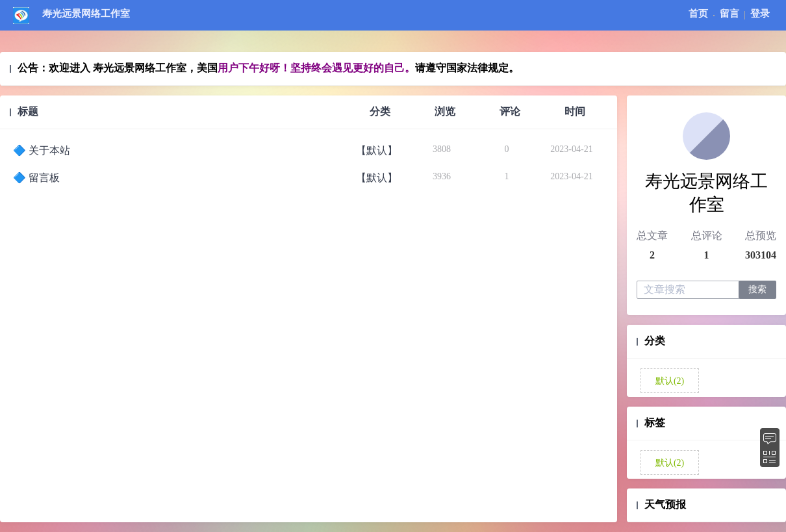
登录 (760, 14)
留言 (729, 14)
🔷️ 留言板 (36, 178)
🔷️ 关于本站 (42, 150)
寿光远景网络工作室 (86, 14)
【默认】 (377, 150)
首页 (698, 14)
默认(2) (668, 381)
